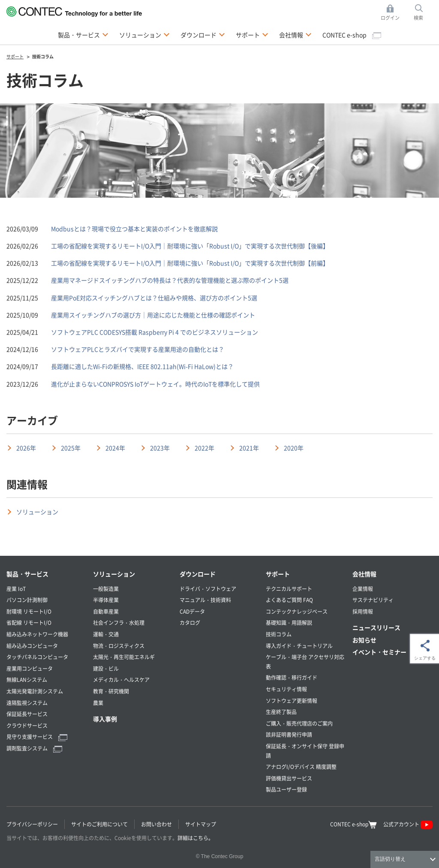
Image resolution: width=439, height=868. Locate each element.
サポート (278, 574)
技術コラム (279, 634)
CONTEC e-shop (352, 35)
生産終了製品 (281, 712)
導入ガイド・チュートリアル (299, 646)
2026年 (26, 448)
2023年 (160, 448)
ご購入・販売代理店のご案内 (299, 723)
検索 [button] (423, 13)
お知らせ (364, 640)
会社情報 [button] (295, 34)
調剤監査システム (34, 748)
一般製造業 (106, 589)
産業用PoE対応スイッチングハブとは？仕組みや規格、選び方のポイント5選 (154, 298)
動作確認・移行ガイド (292, 677)
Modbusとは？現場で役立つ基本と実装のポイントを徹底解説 (134, 229)
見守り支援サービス (37, 737)
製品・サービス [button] (83, 34)
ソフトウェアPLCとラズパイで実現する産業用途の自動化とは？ (138, 349)
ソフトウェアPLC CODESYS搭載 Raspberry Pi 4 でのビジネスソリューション (155, 332)
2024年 (115, 448)
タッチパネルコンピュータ (37, 657)
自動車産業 (106, 611)
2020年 (294, 448)
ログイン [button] (392, 13)
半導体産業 (106, 600)
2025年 (71, 448)
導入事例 (105, 719)
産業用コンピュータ (30, 668)
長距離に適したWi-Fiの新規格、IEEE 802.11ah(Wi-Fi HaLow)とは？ (142, 366)
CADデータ (192, 611)
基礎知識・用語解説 (289, 622)
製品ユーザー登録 (286, 789)
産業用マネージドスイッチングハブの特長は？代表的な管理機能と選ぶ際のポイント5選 (170, 280)
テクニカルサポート (289, 589)
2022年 (204, 448)
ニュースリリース (376, 627)
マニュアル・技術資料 (205, 600)
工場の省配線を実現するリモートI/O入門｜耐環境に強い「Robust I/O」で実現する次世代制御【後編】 (190, 246)
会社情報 (364, 574)
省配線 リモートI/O (29, 622)
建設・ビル (106, 668)
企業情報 (363, 589)
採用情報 (363, 611)
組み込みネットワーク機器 (37, 634)
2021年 (249, 448)
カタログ (190, 622)
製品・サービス (27, 574)
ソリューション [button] (144, 34)
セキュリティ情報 (286, 689)
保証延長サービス (27, 714)
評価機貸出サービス (289, 778)
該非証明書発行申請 (289, 734)
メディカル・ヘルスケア (121, 680)
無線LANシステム (27, 680)
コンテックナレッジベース (297, 611)
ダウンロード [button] (203, 34)
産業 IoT (16, 589)
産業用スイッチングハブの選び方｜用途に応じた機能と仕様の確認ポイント (153, 315)
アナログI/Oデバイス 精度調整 (301, 767)
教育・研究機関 (111, 691)
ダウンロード (198, 574)
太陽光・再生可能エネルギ (124, 657)
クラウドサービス (27, 725)
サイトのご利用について (99, 824)
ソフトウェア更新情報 (292, 701)
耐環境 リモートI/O (29, 611)
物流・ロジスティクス (119, 646)
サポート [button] (252, 34)
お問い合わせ (156, 824)
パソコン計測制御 (27, 600)
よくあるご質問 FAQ (289, 600)
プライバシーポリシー (32, 824)
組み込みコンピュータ (32, 646)
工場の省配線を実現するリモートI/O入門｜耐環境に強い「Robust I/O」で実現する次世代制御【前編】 (190, 263)
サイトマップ (201, 824)
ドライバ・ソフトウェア (208, 589)
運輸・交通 (106, 634)
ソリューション (37, 512)
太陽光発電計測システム (35, 691)
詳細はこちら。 (195, 838)
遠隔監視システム (27, 703)
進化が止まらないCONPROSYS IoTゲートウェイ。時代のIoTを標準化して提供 (155, 384)
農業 (98, 703)
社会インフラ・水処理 (119, 622)
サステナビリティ (373, 600)
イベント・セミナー (379, 652)
